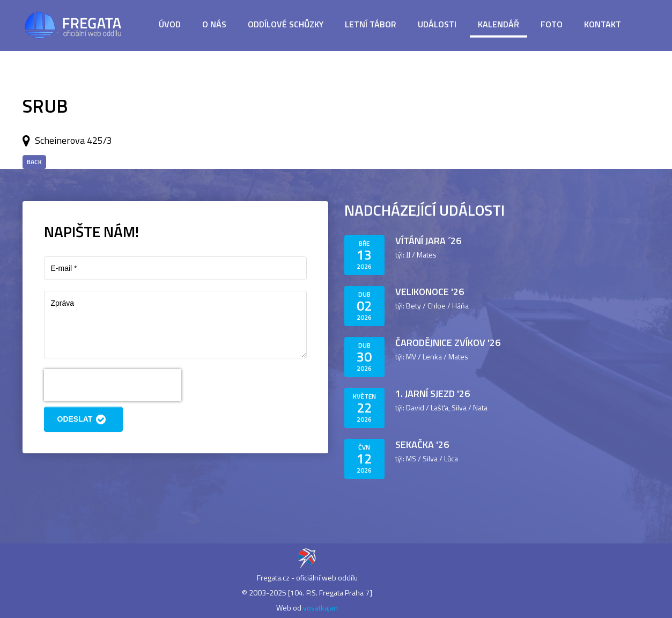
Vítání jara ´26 (428, 241)
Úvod (170, 24)
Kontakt (603, 24)
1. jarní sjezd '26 (433, 393)
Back (34, 162)
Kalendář (499, 24)
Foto (552, 24)
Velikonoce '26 (430, 292)
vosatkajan (320, 608)
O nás (214, 24)
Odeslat (83, 419)
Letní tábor (371, 24)
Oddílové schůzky (286, 24)
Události (437, 24)
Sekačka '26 (422, 444)
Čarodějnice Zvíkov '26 (448, 343)
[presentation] (113, 385)
